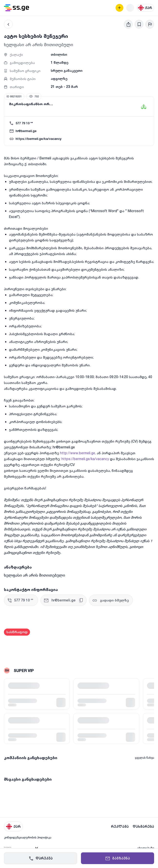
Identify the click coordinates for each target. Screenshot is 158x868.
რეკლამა (120, 827)
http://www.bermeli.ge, (78, 453)
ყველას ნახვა (144, 758)
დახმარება (143, 827)
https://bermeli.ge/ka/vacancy (85, 459)
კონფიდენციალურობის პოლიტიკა (28, 837)
